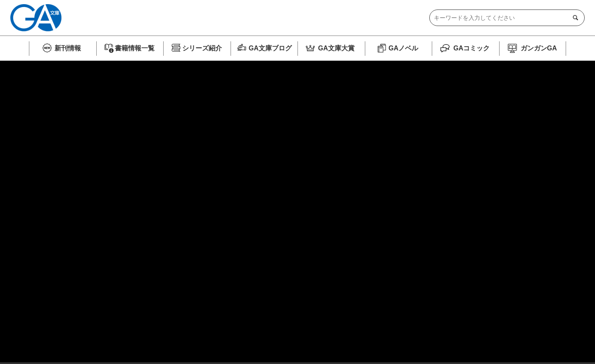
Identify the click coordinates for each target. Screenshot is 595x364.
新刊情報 (68, 48)
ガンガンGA (539, 48)
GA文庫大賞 (336, 48)
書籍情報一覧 (135, 48)
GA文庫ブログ (270, 48)
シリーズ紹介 (202, 48)
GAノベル (403, 48)
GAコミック (471, 48)
